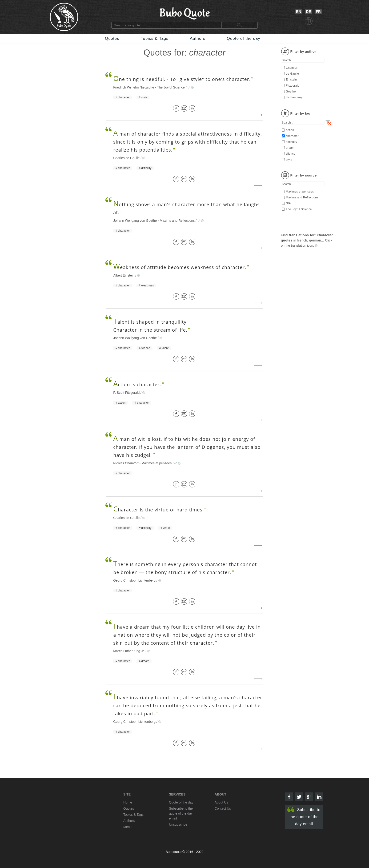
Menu (127, 827)
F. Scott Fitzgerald (126, 393)
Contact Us (223, 808)
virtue (166, 528)
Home (128, 802)
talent (165, 348)
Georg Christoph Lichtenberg (134, 580)
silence (146, 348)
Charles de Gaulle (126, 158)
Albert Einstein (124, 275)
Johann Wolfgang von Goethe (135, 221)
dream (145, 661)
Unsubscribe (178, 824)
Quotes (112, 38)
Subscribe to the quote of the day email (304, 816)
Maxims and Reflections (177, 221)
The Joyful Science (171, 87)
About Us (221, 802)
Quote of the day (244, 38)
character (124, 97)
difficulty (146, 168)
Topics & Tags (155, 38)
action (122, 403)
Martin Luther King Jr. (129, 651)
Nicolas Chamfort (126, 463)
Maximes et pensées (156, 463)
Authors (198, 38)
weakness (147, 285)
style (144, 97)
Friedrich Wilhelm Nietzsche (134, 87)
